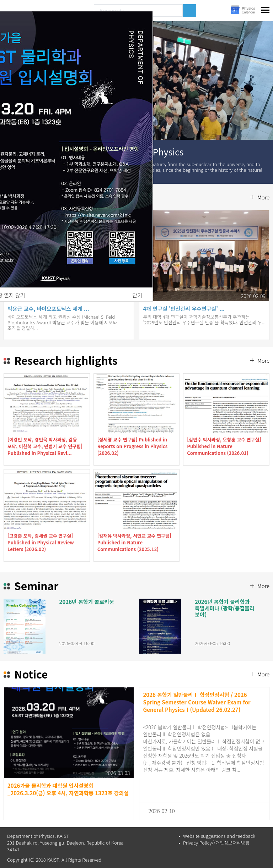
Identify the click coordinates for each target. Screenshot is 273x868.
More (263, 197)
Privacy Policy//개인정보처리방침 (216, 843)
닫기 (138, 295)
